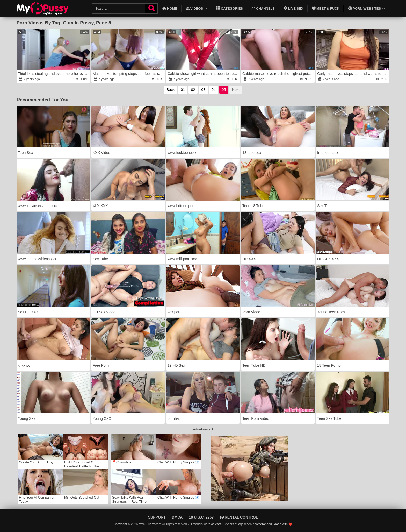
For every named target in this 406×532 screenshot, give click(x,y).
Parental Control (239, 517)
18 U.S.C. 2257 (201, 517)
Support (157, 517)
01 (183, 90)
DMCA (177, 517)
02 (193, 90)
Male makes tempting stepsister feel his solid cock (128, 74)
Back (171, 90)
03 (203, 90)
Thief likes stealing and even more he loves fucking (54, 74)
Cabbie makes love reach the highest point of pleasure (278, 74)
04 (214, 90)
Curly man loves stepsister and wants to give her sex (353, 74)
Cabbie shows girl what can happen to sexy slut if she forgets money (203, 74)
